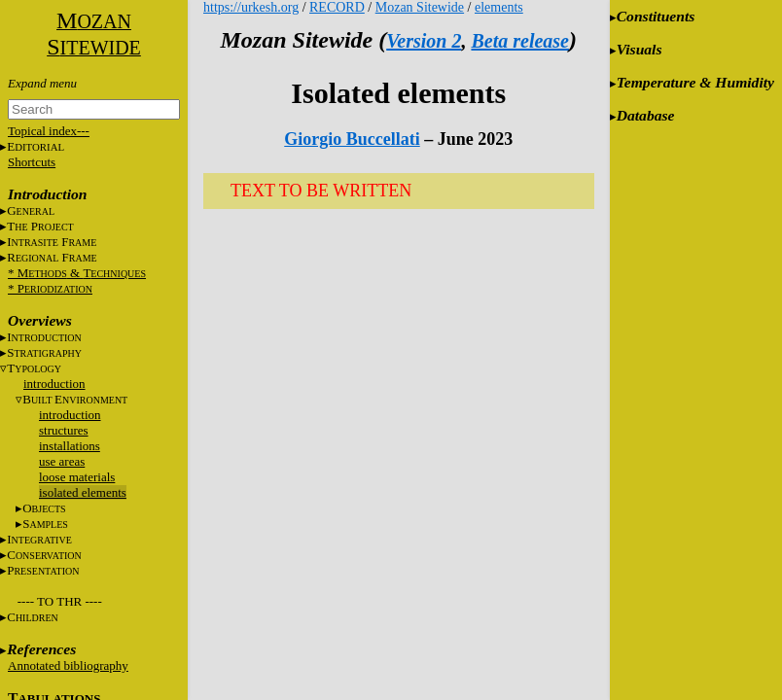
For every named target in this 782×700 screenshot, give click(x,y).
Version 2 (424, 41)
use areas (62, 461)
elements (499, 7)
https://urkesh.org (251, 7)
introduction (54, 384)
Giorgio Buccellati (352, 139)
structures (64, 430)
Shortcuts (32, 162)
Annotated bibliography (68, 665)
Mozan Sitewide (420, 7)
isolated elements (83, 492)
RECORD (337, 7)
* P (50, 288)
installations (70, 446)
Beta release (520, 41)
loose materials (77, 477)
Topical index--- (49, 131)
